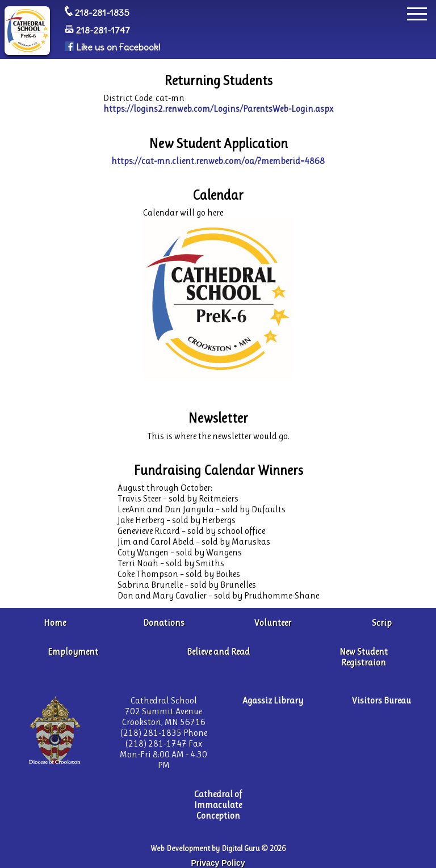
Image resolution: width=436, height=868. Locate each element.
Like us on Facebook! (118, 48)
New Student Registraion (364, 657)
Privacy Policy (218, 863)
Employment (73, 652)
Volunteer (273, 623)
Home (55, 623)
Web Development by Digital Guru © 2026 (218, 848)
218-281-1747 (103, 30)
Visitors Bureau (381, 700)
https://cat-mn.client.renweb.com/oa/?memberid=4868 (218, 161)
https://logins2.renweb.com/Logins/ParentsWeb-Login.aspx (218, 109)
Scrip (382, 623)
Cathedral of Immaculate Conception (218, 805)
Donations (164, 623)
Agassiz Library (273, 700)
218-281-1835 (102, 12)
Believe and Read (218, 652)
